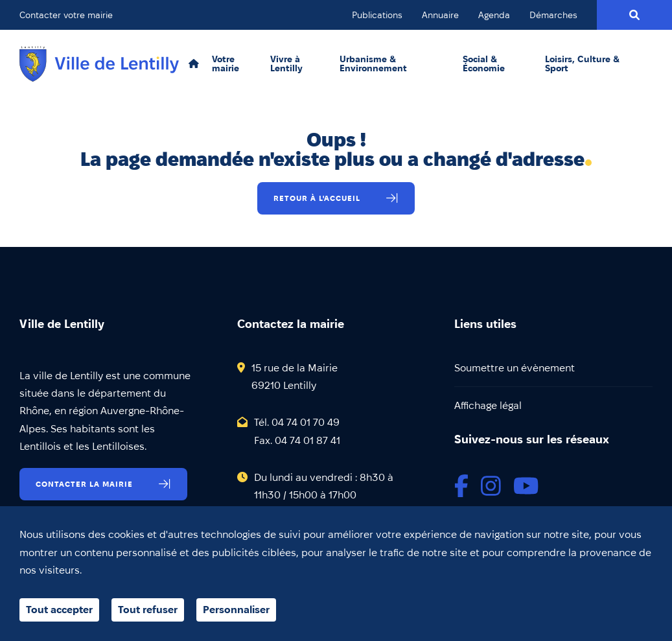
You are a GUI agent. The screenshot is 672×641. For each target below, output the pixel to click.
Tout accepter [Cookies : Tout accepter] (59, 610)
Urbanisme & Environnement (373, 64)
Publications (377, 15)
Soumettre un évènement (515, 368)
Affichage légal (488, 405)
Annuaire (440, 15)
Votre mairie (226, 64)
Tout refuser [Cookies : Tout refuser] (148, 610)
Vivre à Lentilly (286, 64)
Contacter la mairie (84, 484)
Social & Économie (484, 64)
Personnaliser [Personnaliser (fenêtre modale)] (236, 610)
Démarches (553, 15)
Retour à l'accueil (317, 198)
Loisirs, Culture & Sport (583, 64)
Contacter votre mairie (66, 15)
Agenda (494, 15)
